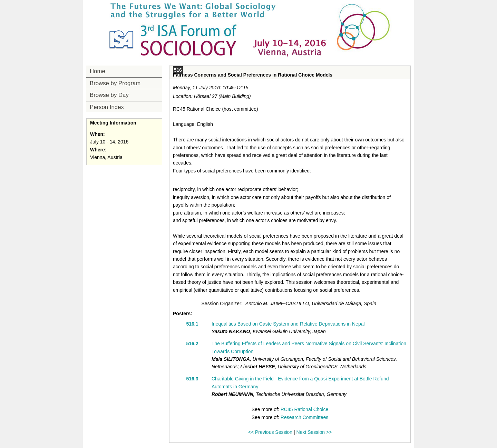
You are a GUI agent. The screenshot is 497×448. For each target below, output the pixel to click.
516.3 (192, 379)
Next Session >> (314, 432)
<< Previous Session (270, 432)
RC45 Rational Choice (305, 409)
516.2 (192, 344)
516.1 (192, 324)
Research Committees (305, 417)
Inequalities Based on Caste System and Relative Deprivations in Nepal (288, 324)
